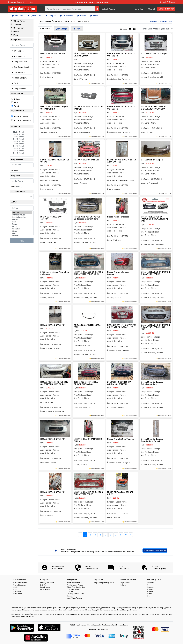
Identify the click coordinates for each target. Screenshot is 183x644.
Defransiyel (71, 596)
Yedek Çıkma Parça (47, 583)
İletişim (123, 585)
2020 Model (22, 148)
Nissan (82, 16)
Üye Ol (152, 9)
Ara (22, 241)
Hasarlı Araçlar (45, 587)
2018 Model (22, 153)
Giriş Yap (139, 9)
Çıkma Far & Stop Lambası (76, 587)
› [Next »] (131, 535)
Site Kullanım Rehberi (21, 583)
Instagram (151, 587)
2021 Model (22, 146)
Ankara (22, 220)
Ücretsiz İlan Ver (166, 9)
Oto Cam (70, 591)
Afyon (22, 231)
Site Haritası (18, 591)
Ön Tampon (67, 16)
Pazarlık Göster (21, 116)
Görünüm (123, 29)
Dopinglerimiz (125, 583)
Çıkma (17, 99)
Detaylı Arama (108, 9)
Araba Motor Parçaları (75, 583)
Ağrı (22, 234)
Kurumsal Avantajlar (17, 2)
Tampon (51, 16)
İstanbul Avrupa (22, 215)
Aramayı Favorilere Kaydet (161, 21)
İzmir (22, 222)
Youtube (150, 589)
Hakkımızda (18, 594)
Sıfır (16, 103)
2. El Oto (43, 585)
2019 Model (22, 151)
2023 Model (22, 141)
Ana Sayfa (18, 16)
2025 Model (22, 137)
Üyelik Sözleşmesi (20, 585)
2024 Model (22, 139)
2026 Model (22, 134)
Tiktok (149, 594)
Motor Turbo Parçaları (75, 598)
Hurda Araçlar (45, 589)
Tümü (17, 106)
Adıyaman (22, 229)
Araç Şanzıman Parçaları (75, 585)
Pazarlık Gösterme (22, 121)
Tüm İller (22, 213)
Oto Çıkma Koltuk (73, 589)
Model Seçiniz (22, 132)
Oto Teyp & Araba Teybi (75, 594)
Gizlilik (16, 587)
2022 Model (22, 144)
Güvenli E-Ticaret (167, 2)
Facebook (151, 583)
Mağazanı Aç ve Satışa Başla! (104, 583)
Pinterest (150, 591)
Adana (22, 227)
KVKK (15, 589)
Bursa (22, 224)
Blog (31, 2)
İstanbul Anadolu (22, 217)
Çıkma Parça (34, 16)
